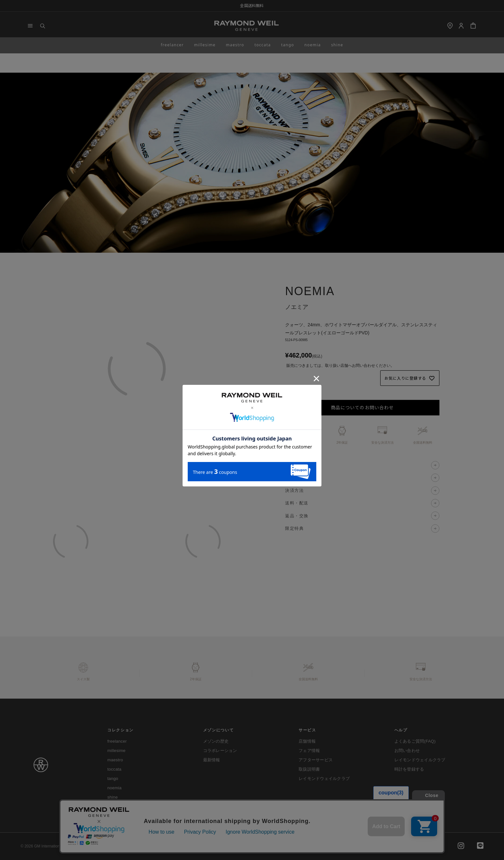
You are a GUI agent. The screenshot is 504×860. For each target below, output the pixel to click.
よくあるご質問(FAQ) (415, 741)
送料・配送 (297, 503)
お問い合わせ (407, 751)
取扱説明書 (309, 769)
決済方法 (294, 490)
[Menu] (30, 26)
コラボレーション (220, 751)
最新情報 (212, 760)
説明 (290, 465)
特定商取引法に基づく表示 (203, 846)
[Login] (461, 26)
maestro (235, 45)
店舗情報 (307, 741)
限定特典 (294, 528)
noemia (313, 45)
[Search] (42, 26)
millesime (205, 45)
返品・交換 (297, 516)
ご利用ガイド (110, 846)
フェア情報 (309, 751)
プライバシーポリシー (152, 846)
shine (337, 45)
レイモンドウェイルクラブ (324, 779)
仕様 (290, 478)
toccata (263, 45)
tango (288, 45)
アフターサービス (316, 760)
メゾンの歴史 (216, 741)
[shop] (450, 26)
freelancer (172, 45)
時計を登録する (409, 769)
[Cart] (473, 26)
